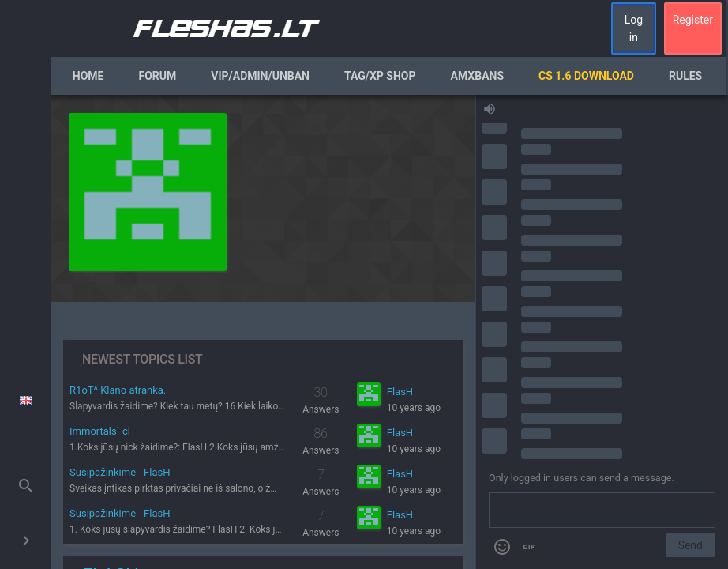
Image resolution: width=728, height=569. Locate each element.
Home (88, 76)
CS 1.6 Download (586, 76)
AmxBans (478, 76)
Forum (157, 76)
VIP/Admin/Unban (260, 76)
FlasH (400, 392)
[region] (263, 332)
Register (693, 20)
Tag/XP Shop (380, 76)
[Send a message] (602, 511)
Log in (634, 28)
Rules (685, 76)
